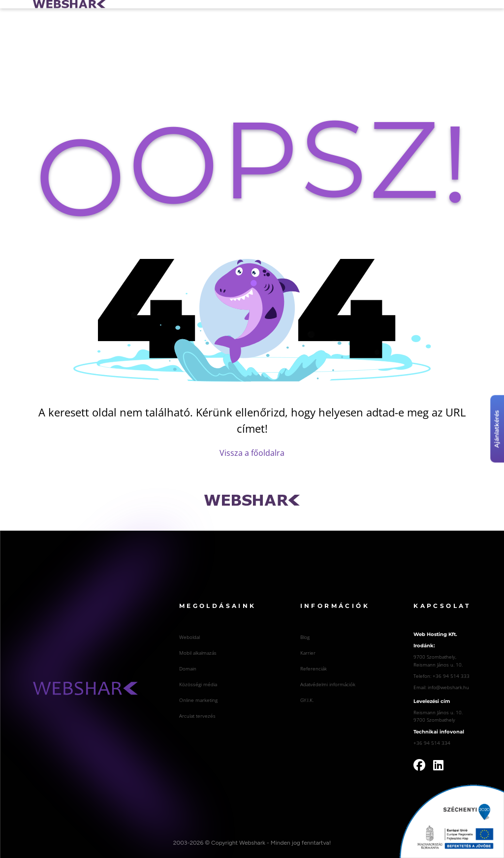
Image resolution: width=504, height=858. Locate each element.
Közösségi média (198, 684)
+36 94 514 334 (432, 743)
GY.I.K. (307, 700)
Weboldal (189, 637)
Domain (188, 668)
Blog (305, 637)
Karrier (308, 653)
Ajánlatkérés (497, 429)
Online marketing (198, 700)
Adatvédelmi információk (328, 684)
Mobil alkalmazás (198, 653)
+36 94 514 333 (451, 676)
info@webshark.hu (448, 687)
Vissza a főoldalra (252, 453)
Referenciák (314, 668)
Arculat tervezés (197, 716)
